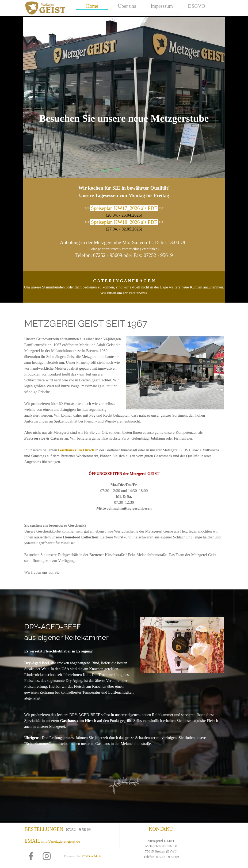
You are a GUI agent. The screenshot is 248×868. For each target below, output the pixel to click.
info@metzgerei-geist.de (61, 841)
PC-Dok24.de (91, 856)
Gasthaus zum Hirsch (76, 450)
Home (92, 6)
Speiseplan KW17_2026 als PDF (124, 208)
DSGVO (196, 6)
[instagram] (47, 856)
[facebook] (31, 856)
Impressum (162, 6)
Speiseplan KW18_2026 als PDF (124, 222)
